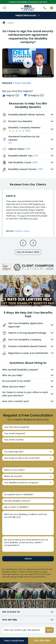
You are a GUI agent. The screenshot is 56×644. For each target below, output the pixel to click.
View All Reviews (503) (28, 252)
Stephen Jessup (22, 231)
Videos (11, 23)
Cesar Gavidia (22, 83)
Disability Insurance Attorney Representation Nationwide (28, 8)
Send (50, 630)
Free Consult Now (14, 641)
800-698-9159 (42, 641)
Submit (28, 559)
